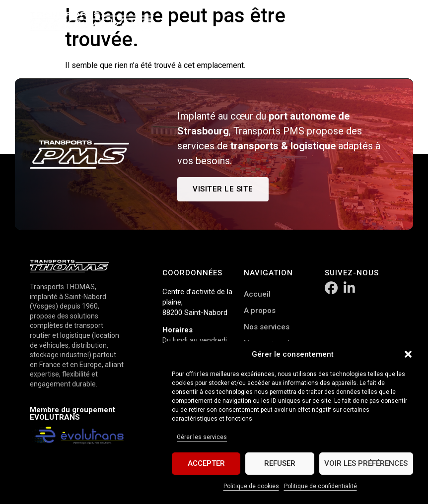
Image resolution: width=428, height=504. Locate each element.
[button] (408, 354)
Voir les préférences (366, 464)
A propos (260, 311)
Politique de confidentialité (321, 486)
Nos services (267, 327)
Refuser (280, 464)
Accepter (206, 464)
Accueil (257, 294)
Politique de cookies (251, 486)
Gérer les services (202, 437)
